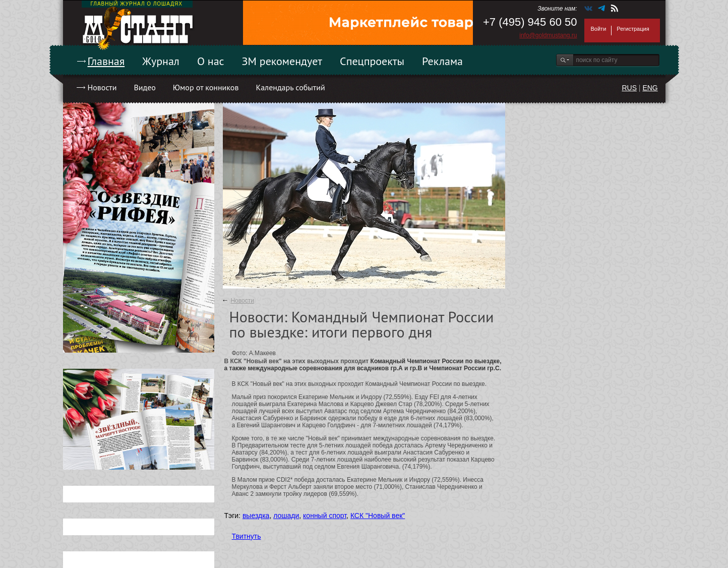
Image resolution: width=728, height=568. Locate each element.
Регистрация (633, 29)
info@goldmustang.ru (548, 35)
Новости (102, 87)
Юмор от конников (206, 87)
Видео (144, 87)
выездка (256, 516)
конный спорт (325, 516)
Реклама (442, 61)
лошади (286, 516)
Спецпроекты (372, 61)
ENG (650, 88)
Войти (599, 29)
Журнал (161, 61)
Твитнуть (247, 536)
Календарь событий (290, 87)
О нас (211, 61)
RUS (629, 88)
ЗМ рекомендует (282, 61)
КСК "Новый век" (378, 516)
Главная (106, 61)
